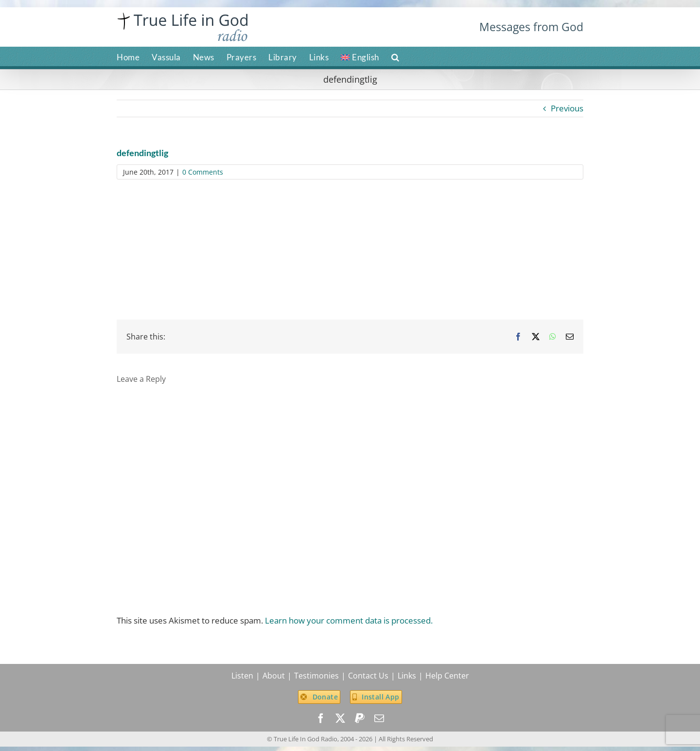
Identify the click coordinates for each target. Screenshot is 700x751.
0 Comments (203, 172)
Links (407, 676)
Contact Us (368, 676)
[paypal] (360, 718)
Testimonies (316, 676)
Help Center (447, 676)
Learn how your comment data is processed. (349, 620)
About (274, 676)
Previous (567, 108)
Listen (242, 676)
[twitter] (340, 718)
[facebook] (321, 718)
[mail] (379, 718)
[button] (395, 56)
